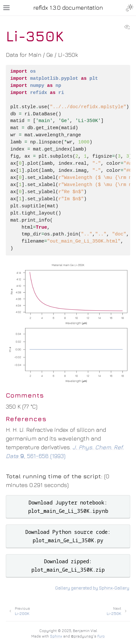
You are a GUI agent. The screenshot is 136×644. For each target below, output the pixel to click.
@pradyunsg (82, 636)
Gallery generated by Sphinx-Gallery (92, 588)
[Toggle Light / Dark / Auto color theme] (130, 8)
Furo (101, 636)
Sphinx (56, 636)
